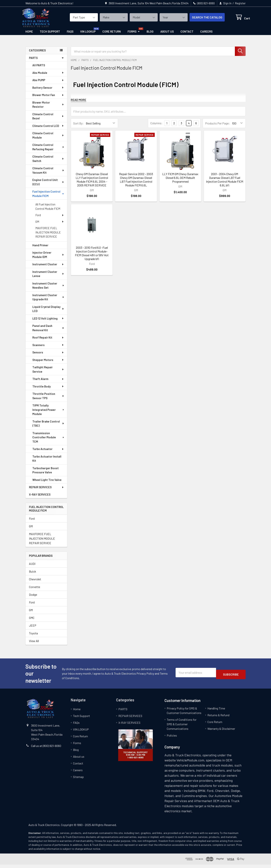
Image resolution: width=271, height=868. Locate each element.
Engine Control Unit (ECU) (48, 185)
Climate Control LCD (48, 129)
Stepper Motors (48, 363)
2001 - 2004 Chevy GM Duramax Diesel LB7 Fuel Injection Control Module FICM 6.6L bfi (225, 183)
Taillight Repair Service (48, 373)
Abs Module (48, 76)
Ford (50, 218)
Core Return (112, 35)
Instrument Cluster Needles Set (48, 289)
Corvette (35, 590)
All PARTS (39, 69)
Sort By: (78, 127)
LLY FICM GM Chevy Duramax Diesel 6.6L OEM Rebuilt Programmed (180, 181)
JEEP (33, 629)
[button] (135, 749)
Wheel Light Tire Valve (47, 483)
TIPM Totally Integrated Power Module (48, 413)
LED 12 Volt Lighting (48, 322)
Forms (134, 35)
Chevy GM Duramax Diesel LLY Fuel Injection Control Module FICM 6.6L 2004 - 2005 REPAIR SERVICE (92, 183)
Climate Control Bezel (48, 120)
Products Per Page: (217, 127)
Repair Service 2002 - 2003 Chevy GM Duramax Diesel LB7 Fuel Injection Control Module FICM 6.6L (136, 183)
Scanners (48, 348)
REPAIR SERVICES (46, 490)
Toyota (33, 637)
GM (50, 225)
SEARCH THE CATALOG (203, 19)
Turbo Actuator (48, 452)
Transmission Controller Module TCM (48, 441)
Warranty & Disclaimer (221, 732)
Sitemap (78, 780)
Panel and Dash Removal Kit (48, 331)
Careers (206, 35)
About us (167, 35)
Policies (172, 739)
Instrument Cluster (48, 268)
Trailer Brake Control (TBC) (48, 427)
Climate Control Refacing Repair (48, 150)
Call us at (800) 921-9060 (46, 749)
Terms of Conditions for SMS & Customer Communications (182, 727)
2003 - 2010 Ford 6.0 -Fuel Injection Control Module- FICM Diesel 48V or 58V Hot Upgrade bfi (92, 257)
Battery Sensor (48, 91)
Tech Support (50, 35)
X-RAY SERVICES (40, 498)
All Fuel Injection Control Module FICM (48, 210)
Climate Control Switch (48, 162)
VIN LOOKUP (88, 35)
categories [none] (37, 54)
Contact (187, 35)
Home (29, 35)
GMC (32, 621)
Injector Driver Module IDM (48, 258)
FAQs (70, 35)
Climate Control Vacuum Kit (48, 174)
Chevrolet (35, 582)
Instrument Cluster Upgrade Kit (48, 301)
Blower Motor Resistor (48, 108)
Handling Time (216, 712)
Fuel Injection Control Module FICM (48, 197)
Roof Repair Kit (48, 341)
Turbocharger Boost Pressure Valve (46, 474)
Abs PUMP (48, 83)
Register (240, 3)
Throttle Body (48, 390)
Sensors (48, 356)
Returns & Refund (218, 718)
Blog (150, 35)
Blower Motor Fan (48, 98)
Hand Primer (40, 249)
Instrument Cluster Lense (48, 277)
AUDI (32, 567)
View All (34, 644)
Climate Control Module (48, 139)
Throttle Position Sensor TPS (48, 399)
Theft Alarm (48, 382)
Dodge (33, 598)
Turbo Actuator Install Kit (47, 462)
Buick (33, 575)
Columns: (156, 126)
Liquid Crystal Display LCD (48, 312)
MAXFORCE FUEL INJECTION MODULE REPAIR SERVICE (48, 236)
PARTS (46, 61)
